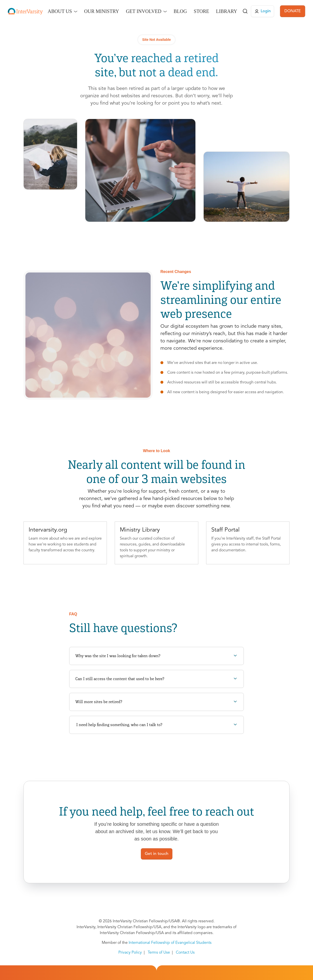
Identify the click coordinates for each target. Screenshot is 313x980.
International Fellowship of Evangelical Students (170, 943)
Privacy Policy (130, 953)
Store (201, 11)
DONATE (293, 11)
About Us (60, 11)
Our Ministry (102, 11)
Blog (180, 11)
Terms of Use (159, 953)
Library (227, 11)
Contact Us (185, 953)
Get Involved (144, 11)
